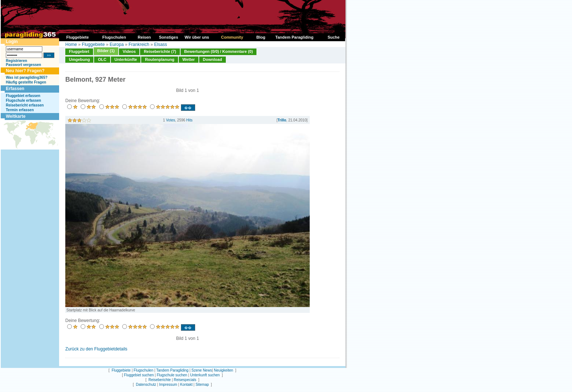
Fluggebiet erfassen (23, 96)
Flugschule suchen (172, 375)
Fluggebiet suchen (139, 375)
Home (71, 44)
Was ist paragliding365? (27, 77)
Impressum (168, 385)
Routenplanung (160, 59)
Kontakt (186, 385)
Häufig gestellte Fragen (26, 82)
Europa (117, 44)
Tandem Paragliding (172, 370)
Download (212, 59)
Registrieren (16, 61)
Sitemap (202, 385)
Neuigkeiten (223, 370)
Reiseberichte (160, 380)
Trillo (282, 120)
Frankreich (139, 44)
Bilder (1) (106, 51)
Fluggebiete (93, 44)
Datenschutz (146, 385)
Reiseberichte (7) (160, 51)
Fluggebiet (79, 51)
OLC (102, 59)
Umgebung (79, 59)
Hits (190, 120)
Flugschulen (143, 370)
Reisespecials (185, 380)
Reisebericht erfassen (25, 105)
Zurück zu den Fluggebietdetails (96, 349)
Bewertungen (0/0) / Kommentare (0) (219, 51)
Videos (129, 51)
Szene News (202, 370)
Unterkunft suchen (205, 375)
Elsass (161, 44)
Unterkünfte (126, 59)
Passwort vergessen (24, 65)
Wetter (189, 59)
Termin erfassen (20, 110)
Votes (171, 120)
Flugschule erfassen (24, 100)
